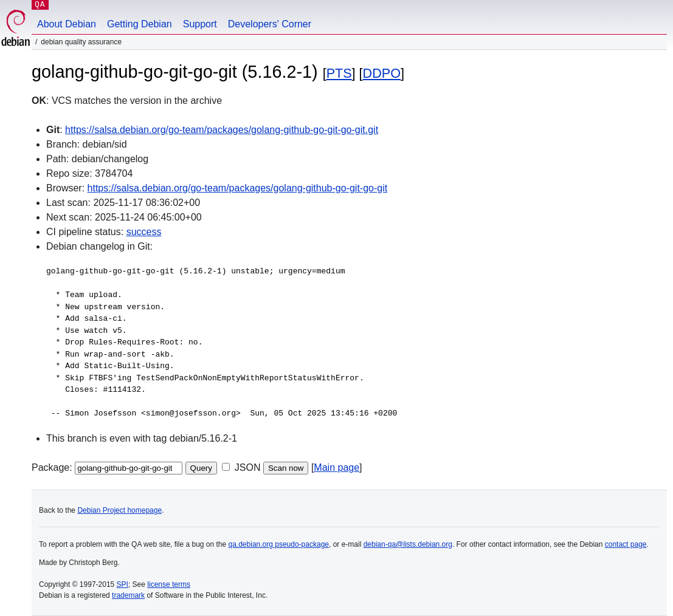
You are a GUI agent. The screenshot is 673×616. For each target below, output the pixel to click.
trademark (128, 595)
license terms (169, 584)
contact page (626, 544)
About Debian (67, 24)
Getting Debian (140, 24)
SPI (123, 584)
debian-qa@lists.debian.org (408, 544)
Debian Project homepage (119, 510)
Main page (336, 467)
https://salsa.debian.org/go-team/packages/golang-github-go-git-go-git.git (222, 130)
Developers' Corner (270, 24)
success (144, 232)
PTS (339, 73)
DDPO (382, 73)
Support (200, 24)
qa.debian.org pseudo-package (279, 544)
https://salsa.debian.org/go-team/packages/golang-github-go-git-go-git (238, 188)
